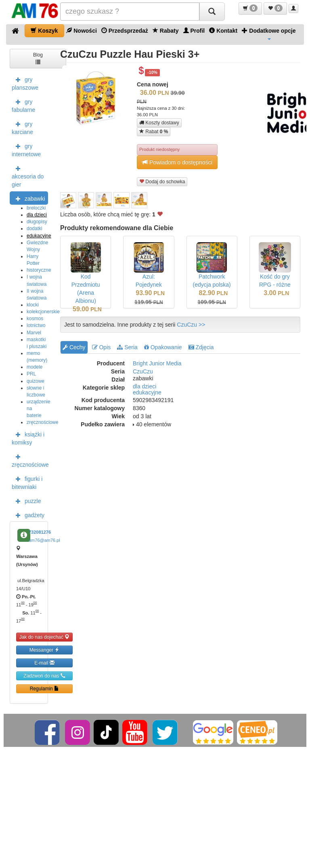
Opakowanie (163, 347)
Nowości (81, 30)
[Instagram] (78, 732)
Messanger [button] (45, 650)
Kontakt (223, 30)
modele (35, 367)
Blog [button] (38, 58)
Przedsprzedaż (125, 30)
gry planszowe (25, 83)
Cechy (74, 347)
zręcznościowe (43, 422)
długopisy (37, 222)
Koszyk (44, 30)
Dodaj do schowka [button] (162, 181)
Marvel (34, 333)
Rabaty (166, 30)
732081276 (40, 532)
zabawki (28, 198)
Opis (102, 347)
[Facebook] (48, 732)
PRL (31, 374)
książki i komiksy (28, 438)
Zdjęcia (201, 347)
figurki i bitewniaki (27, 482)
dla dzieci (37, 215)
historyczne (39, 270)
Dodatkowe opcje (269, 34)
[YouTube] (135, 732)
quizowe (36, 381)
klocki (33, 305)
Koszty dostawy (159, 123)
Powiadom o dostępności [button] (177, 162)
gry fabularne (23, 105)
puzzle (26, 501)
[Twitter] (166, 732)
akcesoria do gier (28, 176)
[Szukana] (130, 12)
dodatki (35, 229)
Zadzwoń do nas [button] (44, 676)
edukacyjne (39, 236)
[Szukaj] (212, 12)
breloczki (36, 208)
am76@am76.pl (44, 540)
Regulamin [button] (45, 689)
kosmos (35, 319)
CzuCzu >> (191, 325)
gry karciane (22, 127)
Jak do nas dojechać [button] (45, 637)
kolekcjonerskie (43, 312)
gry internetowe (26, 149)
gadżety (28, 515)
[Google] (213, 732)
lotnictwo (36, 325)
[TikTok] (106, 732)
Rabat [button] (154, 131)
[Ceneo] (257, 732)
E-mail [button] (44, 663)
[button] (250, 8)
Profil (194, 30)
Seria (127, 347)
